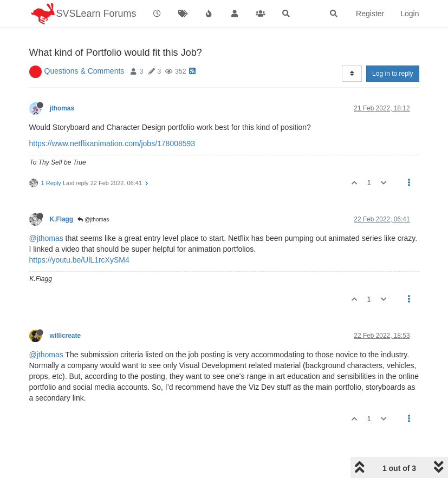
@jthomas (93, 220)
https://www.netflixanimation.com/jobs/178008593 (112, 143)
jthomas (62, 108)
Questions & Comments (85, 71)
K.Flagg (62, 219)
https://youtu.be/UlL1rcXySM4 (79, 260)
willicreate (66, 336)
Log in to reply (392, 74)
